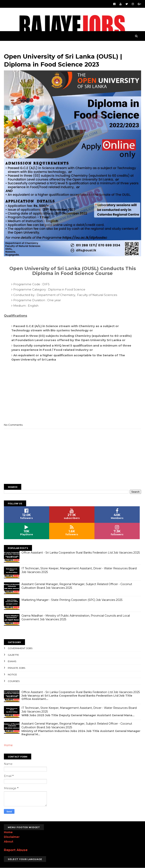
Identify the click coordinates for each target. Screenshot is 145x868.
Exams (12, 661)
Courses (14, 681)
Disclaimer (12, 837)
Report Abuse (16, 850)
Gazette (13, 655)
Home (8, 745)
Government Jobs (20, 648)
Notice (12, 674)
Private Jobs (16, 668)
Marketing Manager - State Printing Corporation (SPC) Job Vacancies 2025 (72, 600)
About (9, 842)
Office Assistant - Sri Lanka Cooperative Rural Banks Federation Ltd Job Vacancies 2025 (81, 553)
